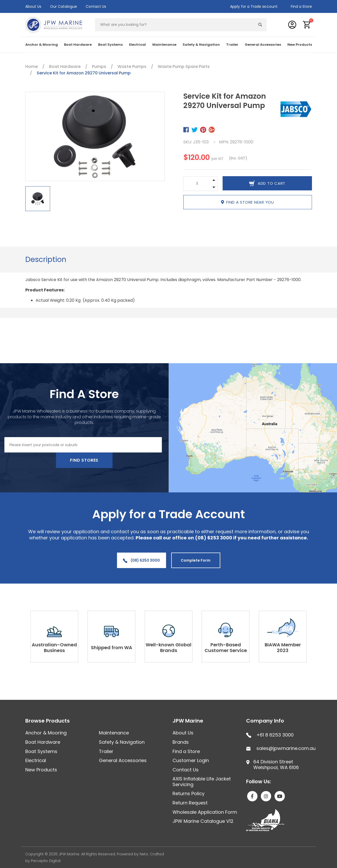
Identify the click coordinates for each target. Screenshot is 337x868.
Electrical (138, 45)
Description (46, 259)
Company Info (265, 721)
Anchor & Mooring (42, 45)
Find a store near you (248, 202)
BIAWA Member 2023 (283, 648)
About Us (33, 6)
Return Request (190, 803)
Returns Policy (189, 793)
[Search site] (260, 25)
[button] (307, 25)
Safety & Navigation (201, 45)
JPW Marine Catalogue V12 (203, 821)
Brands (181, 742)
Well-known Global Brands (168, 648)
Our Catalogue (64, 6)
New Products (300, 45)
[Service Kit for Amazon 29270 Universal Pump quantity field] (197, 184)
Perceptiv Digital (46, 861)
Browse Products (48, 721)
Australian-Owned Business (54, 648)
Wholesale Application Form (205, 812)
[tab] (46, 260)
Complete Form (196, 560)
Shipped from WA (112, 648)
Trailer (232, 45)
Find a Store (301, 6)
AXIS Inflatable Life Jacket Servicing (202, 782)
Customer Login (191, 760)
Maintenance (164, 45)
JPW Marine (188, 721)
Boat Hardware (78, 45)
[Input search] (175, 25)
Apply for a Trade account (254, 6)
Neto (144, 854)
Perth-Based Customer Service (226, 648)
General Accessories (263, 45)
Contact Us (96, 6)
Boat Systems (110, 45)
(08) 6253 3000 (141, 560)
